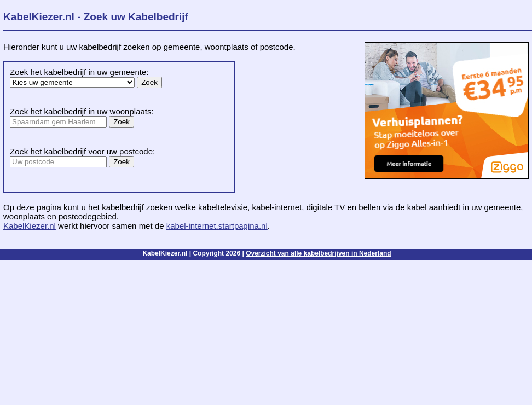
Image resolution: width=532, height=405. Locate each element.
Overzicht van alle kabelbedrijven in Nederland (318, 253)
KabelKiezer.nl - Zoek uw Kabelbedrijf (96, 17)
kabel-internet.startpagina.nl (217, 226)
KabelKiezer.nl (30, 226)
